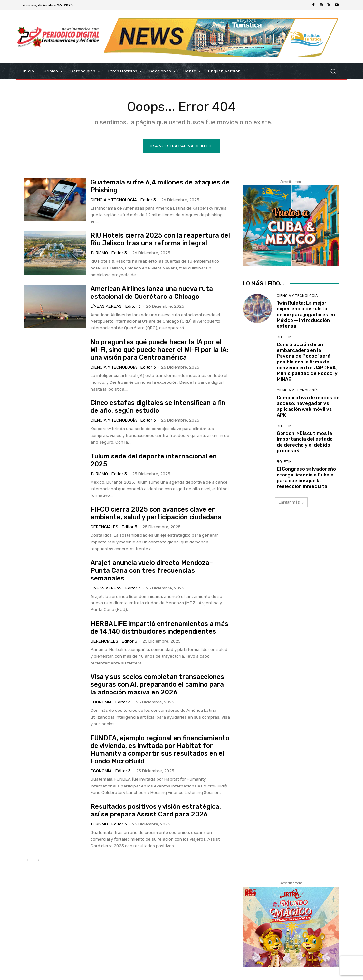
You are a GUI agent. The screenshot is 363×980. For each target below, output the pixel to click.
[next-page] (38, 860)
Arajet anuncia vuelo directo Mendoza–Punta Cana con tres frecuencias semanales (152, 570)
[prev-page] (28, 860)
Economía (101, 702)
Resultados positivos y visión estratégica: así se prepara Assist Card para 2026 (156, 810)
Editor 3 (148, 200)
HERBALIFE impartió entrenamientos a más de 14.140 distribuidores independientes (159, 627)
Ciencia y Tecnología (114, 200)
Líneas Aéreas (106, 306)
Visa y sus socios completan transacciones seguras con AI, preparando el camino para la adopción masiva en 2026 (157, 684)
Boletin (284, 337)
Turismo (99, 253)
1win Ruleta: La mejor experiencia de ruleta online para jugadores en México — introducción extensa (306, 315)
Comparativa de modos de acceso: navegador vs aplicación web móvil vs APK (308, 406)
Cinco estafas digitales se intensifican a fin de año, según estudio (158, 407)
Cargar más (291, 502)
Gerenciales (104, 527)
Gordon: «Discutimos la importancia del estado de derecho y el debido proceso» (305, 442)
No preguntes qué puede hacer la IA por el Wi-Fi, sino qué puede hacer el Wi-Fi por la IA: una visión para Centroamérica (159, 350)
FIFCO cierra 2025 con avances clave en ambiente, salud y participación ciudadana (156, 513)
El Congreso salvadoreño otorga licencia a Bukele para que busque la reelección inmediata (306, 478)
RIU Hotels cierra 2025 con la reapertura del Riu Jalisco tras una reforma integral (160, 239)
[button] (333, 71)
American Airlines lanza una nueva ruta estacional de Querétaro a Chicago (152, 293)
